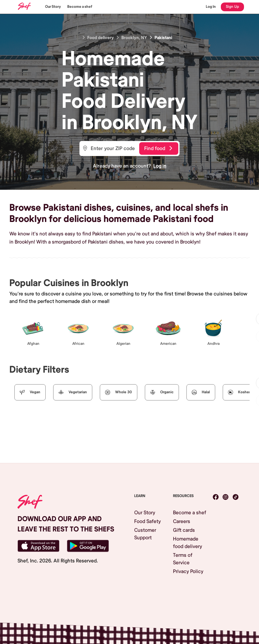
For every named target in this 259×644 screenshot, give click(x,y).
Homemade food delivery (188, 543)
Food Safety (147, 521)
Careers (182, 521)
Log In (211, 7)
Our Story (53, 7)
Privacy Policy (188, 571)
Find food (158, 148)
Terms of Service (183, 559)
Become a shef (80, 7)
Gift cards (184, 530)
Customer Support (145, 534)
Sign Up (232, 7)
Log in (160, 166)
